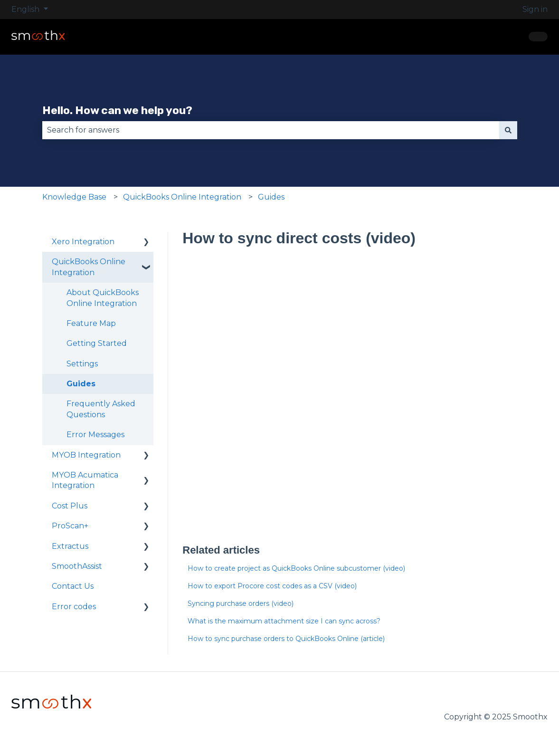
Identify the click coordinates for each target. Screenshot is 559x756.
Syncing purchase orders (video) (241, 603)
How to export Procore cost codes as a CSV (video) (272, 586)
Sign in (535, 9)
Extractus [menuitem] (70, 546)
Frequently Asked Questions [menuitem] (101, 409)
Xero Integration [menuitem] (83, 242)
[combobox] (271, 130)
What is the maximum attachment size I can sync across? (284, 621)
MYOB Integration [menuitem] (86, 455)
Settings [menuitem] (82, 364)
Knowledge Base (74, 197)
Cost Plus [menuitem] (70, 506)
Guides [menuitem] (81, 384)
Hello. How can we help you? (117, 110)
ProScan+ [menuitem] (70, 526)
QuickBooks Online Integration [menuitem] (89, 267)
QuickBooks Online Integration (182, 197)
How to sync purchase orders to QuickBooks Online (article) (286, 639)
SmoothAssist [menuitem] (77, 566)
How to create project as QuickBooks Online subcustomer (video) (296, 568)
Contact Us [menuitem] (73, 586)
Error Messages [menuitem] (95, 435)
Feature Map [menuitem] (91, 323)
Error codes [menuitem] (74, 607)
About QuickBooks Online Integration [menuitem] (103, 298)
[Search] (508, 130)
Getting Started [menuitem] (97, 343)
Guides (271, 197)
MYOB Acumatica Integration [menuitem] (85, 480)
